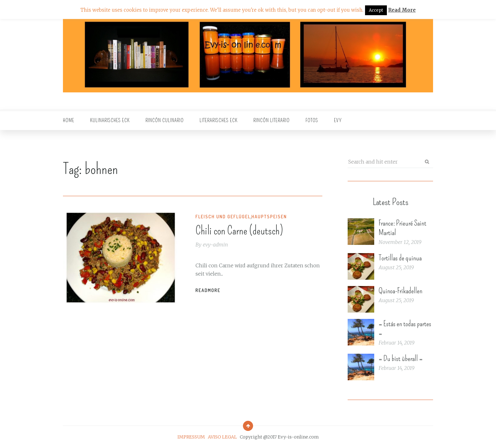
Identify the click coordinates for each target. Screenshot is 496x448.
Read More (402, 10)
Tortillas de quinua (400, 258)
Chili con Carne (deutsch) (239, 231)
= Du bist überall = (401, 358)
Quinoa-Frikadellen (400, 291)
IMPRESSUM (191, 437)
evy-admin (215, 245)
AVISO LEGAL (222, 437)
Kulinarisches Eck (110, 120)
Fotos (312, 120)
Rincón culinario (165, 120)
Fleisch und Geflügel (223, 217)
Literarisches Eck (219, 120)
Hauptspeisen (269, 217)
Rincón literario (272, 120)
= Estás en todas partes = (405, 328)
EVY (338, 120)
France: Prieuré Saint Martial (403, 228)
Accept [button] (376, 10)
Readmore (208, 290)
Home (69, 120)
